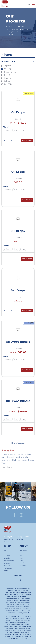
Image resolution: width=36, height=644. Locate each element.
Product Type (8, 62)
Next (33, 447)
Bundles (7, 558)
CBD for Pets (9, 561)
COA (21, 558)
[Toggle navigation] (33, 4)
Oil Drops (18, 112)
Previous (2, 447)
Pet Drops (18, 291)
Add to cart (27, 140)
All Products (9, 550)
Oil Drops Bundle (18, 342)
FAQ (21, 556)
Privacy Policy (9, 540)
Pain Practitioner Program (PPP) (25, 563)
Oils (6, 553)
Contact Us (24, 553)
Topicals (7, 556)
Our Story (23, 550)
